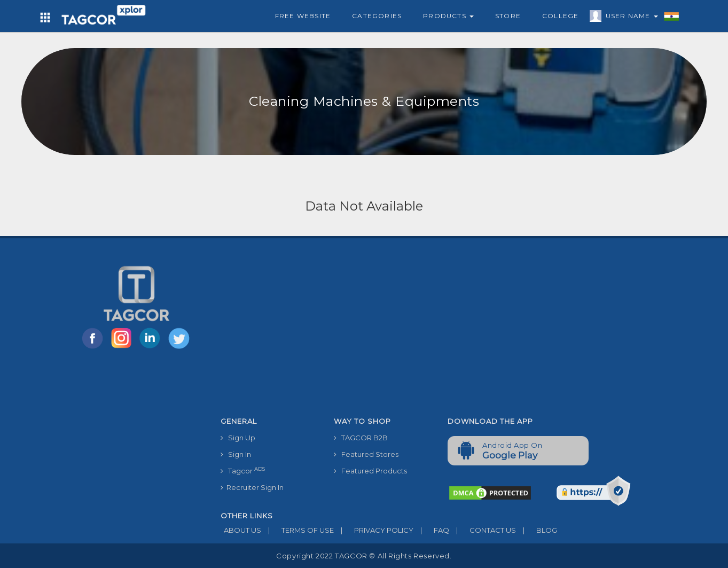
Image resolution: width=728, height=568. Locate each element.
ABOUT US (241, 530)
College (560, 16)
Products (448, 16)
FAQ (431, 530)
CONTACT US (483, 530)
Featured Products (370, 471)
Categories (377, 16)
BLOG (537, 530)
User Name (629, 18)
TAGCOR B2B (361, 438)
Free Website (303, 16)
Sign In (236, 454)
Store (508, 16)
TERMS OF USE (298, 530)
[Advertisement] (440, 332)
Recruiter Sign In (252, 487)
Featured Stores (366, 454)
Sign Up (238, 438)
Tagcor (243, 470)
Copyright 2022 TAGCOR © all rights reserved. (364, 556)
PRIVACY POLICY (374, 530)
